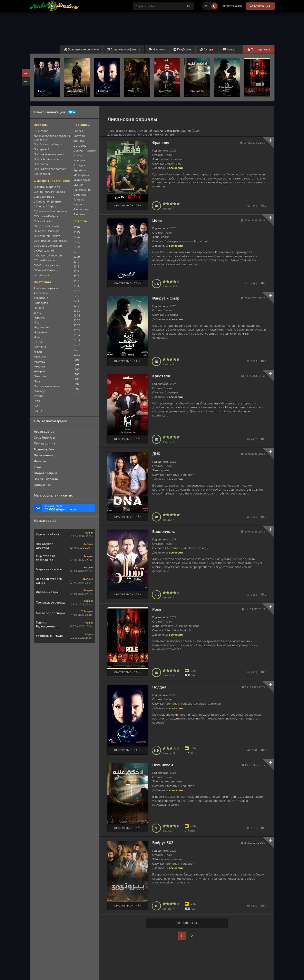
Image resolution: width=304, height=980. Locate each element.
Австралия (41, 293)
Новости (231, 49)
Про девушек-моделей (49, 154)
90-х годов (41, 131)
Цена (157, 220)
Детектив (80, 146)
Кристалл (161, 376)
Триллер (79, 199)
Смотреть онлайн (128, 205)
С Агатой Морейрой (47, 187)
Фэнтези (79, 214)
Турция (39, 396)
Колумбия (40, 347)
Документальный (84, 150)
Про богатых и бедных (49, 144)
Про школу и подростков (50, 169)
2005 (77, 330)
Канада (39, 342)
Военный (79, 141)
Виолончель (164, 531)
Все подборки (43, 174)
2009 (77, 311)
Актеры (207, 49)
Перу (37, 381)
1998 (77, 364)
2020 (77, 257)
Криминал (80, 170)
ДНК (156, 454)
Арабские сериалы (46, 288)
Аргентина (41, 298)
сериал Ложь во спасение (173, 131)
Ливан (38, 352)
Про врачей (42, 149)
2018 (76, 266)
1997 (76, 369)
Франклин (161, 143)
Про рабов (41, 164)
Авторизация (260, 6)
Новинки (157, 49)
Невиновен (163, 765)
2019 (76, 262)
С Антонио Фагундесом (49, 192)
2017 (76, 271)
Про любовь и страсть (49, 159)
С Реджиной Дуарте (47, 236)
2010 (76, 306)
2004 (77, 335)
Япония (39, 411)
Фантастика (81, 209)
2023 (77, 242)
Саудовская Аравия (47, 386)
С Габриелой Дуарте (47, 202)
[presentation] (26, 81)
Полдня (159, 687)
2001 (76, 350)
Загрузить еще (187, 923)
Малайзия (40, 357)
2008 (77, 315)
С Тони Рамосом (45, 260)
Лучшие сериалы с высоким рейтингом (52, 138)
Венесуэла (41, 303)
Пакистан (40, 376)
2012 (76, 296)
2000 (77, 355)
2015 (76, 281)
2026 (77, 227)
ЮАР (37, 406)
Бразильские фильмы (124, 49)
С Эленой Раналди (46, 270)
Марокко (40, 362)
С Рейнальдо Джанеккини (51, 241)
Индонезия (41, 327)
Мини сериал (82, 180)
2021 (76, 252)
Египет (38, 313)
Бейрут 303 (163, 843)
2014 (76, 286)
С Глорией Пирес (45, 206)
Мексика (39, 366)
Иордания (40, 332)
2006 (77, 325)
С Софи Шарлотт (45, 251)
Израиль (39, 317)
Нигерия (39, 371)
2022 (77, 247)
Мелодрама (81, 175)
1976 (76, 394)
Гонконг (39, 308)
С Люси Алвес (43, 221)
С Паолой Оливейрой (48, 231)
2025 (77, 232)
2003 (77, 340)
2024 (77, 237)
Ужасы (78, 204)
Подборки (182, 49)
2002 (77, 345)
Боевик (78, 131)
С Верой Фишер (44, 197)
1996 (77, 374)
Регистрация (232, 6)
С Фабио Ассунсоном (48, 265)
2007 (77, 320)
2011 (76, 301)
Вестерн (79, 136)
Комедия (79, 165)
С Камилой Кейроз (46, 216)
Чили (37, 401)
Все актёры (41, 275)
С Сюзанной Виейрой (48, 255)
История (79, 160)
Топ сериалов (259, 49)
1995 (77, 379)
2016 (76, 276)
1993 (76, 389)
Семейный (80, 195)
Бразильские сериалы (81, 49)
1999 (77, 360)
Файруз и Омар (166, 298)
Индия (38, 322)
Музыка (79, 185)
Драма (78, 155)
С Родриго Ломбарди (48, 246)
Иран (37, 337)
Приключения (82, 190)
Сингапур (40, 391)
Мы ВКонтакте (68, 508)
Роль (157, 609)
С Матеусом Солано (47, 226)
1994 (77, 384)
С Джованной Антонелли (50, 211)
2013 (76, 291)
